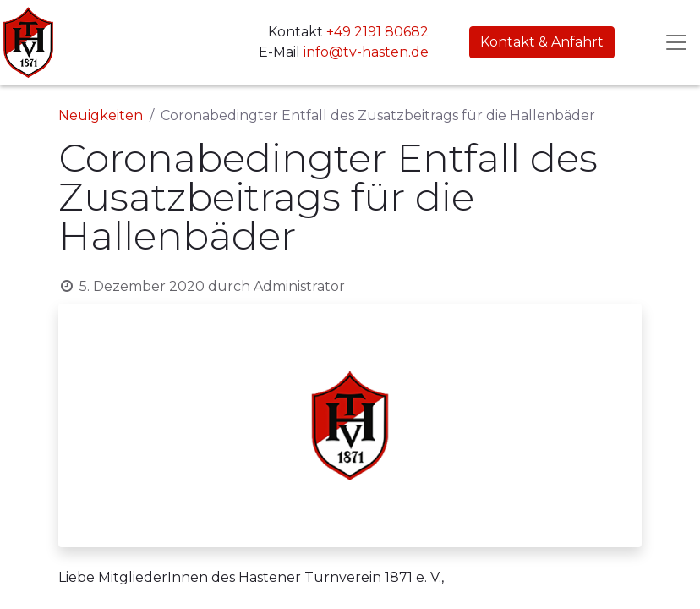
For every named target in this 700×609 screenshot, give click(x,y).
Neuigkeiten (101, 115)
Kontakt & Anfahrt (542, 42)
